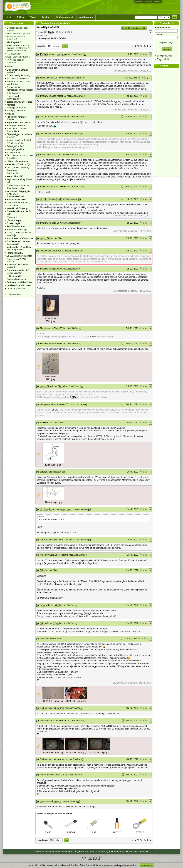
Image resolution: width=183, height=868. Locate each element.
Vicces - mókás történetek (19, 140)
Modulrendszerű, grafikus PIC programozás (19, 248)
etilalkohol (45, 422)
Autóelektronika (14, 93)
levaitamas (62, 54)
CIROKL (44, 117)
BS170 (50, 83)
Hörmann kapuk (14, 220)
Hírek (9, 17)
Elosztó (129, 852)
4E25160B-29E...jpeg (51, 378)
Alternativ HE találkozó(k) (18, 164)
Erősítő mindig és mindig (18, 75)
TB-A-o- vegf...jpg (53, 502)
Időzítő (10, 67)
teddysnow (45, 404)
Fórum (33, 17)
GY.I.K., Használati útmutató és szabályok (91, 852)
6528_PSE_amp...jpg (53, 701)
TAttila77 (44, 54)
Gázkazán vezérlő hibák (18, 79)
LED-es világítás (14, 276)
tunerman (44, 639)
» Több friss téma (13, 295)
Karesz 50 (45, 78)
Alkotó (43, 134)
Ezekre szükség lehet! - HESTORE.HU (55, 813)
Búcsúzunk (12, 217)
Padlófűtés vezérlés (16, 226)
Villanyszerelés (14, 153)
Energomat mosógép (17, 230)
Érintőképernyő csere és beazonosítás (18, 243)
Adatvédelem (62, 852)
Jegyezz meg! (167, 42)
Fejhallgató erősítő (15, 146)
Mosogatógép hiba (15, 149)
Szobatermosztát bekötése (19, 282)
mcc (42, 801)
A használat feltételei (44, 852)
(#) (37, 54)
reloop (61, 78)
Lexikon (46, 17)
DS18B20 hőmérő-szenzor (19, 256)
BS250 (42, 147)
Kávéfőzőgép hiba (15, 188)
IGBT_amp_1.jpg (53, 465)
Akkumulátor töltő (15, 176)
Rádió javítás (13, 173)
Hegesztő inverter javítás (18, 123)
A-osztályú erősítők (48, 27)
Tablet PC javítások (16, 289)
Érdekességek (13, 223)
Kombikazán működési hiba (20, 238)
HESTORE (149, 1)
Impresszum (118, 852)
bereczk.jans (46, 472)
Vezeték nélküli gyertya (18, 208)
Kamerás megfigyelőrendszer (16, 106)
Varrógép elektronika (16, 111)
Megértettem (147, 865)
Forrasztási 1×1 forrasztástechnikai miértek (20, 89)
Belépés (167, 49)
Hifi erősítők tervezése (17, 161)
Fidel (42, 570)
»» (67, 840)
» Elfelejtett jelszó (163, 56)
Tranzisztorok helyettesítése (14, 97)
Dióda (51, 32)
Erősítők (63, 38)
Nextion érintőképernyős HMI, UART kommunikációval (18, 194)
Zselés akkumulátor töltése (19, 102)
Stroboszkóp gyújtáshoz (18, 185)
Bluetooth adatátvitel (16, 200)
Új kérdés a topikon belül (134, 28)
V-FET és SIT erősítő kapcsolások (17, 130)
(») (84, 54)
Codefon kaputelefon (17, 279)
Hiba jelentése (142, 852)
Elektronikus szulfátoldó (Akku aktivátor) (18, 272)
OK (175, 17)
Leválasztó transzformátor (19, 285)
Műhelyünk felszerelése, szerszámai (18, 204)
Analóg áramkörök (48, 38)
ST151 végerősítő (15, 143)
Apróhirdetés (86, 17)
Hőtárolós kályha (15, 253)
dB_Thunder (46, 509)
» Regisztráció (162, 59)
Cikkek (20, 17)
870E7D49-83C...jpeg (51, 320)
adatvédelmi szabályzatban (115, 865)
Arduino (10, 114)
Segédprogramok (65, 17)
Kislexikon (157, 1)
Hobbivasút (139, 1)
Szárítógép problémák (17, 126)
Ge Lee (43, 708)
